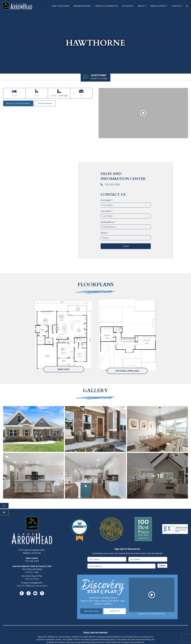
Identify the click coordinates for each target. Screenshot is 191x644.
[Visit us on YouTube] (35, 593)
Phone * (104, 233)
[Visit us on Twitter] (29, 593)
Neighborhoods (79, 6)
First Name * (107, 200)
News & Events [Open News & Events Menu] (158, 6)
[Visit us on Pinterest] (42, 593)
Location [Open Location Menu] (126, 6)
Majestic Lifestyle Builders (18, 103)
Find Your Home (56, 6)
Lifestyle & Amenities (104, 6)
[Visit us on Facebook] (22, 593)
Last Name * (107, 211)
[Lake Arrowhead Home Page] (20, 6)
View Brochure (91, 611)
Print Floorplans (45, 103)
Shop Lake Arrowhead (95, 633)
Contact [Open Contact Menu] (177, 6)
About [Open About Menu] (140, 6)
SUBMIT (126, 246)
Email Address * (108, 222)
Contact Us (115, 611)
